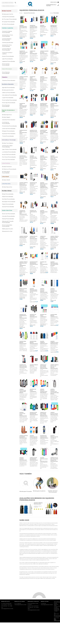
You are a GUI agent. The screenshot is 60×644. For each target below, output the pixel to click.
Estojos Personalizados (8, 56)
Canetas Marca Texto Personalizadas (7, 36)
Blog (55, 619)
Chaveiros (5, 77)
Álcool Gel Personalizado (9, 214)
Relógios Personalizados (8, 131)
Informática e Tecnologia (9, 140)
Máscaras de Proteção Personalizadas (8, 222)
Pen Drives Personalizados (9, 157)
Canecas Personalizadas (8, 17)
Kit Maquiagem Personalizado (6, 172)
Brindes (21, 13)
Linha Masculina (6, 184)
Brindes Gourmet (7, 11)
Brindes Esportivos (7, 115)
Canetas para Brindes (8, 43)
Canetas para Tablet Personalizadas (7, 146)
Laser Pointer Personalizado (9, 149)
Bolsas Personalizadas (8, 194)
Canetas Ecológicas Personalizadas (7, 32)
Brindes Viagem (6, 117)
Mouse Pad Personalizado (9, 155)
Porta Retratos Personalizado (6, 73)
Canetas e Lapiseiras (8, 28)
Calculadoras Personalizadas (9, 95)
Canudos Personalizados (8, 216)
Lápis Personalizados (7, 59)
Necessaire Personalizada (9, 202)
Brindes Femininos (7, 167)
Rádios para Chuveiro (8, 229)
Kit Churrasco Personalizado (9, 19)
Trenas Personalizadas (8, 136)
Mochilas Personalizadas (8, 199)
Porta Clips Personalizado (9, 103)
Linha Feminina (6, 163)
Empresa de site (57, 616)
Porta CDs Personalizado (8, 160)
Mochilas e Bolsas (7, 191)
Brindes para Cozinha (8, 14)
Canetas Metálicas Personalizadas (7, 39)
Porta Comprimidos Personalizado (7, 226)
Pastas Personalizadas (8, 204)
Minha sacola (55, 2)
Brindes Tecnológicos (8, 143)
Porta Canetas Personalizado (6, 65)
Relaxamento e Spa (7, 231)
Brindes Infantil (6, 180)
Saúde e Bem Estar (7, 210)
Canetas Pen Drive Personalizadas (7, 46)
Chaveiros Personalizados (9, 80)
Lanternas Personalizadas (9, 129)
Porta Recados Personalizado (6, 106)
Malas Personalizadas (8, 197)
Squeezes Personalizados (9, 134)
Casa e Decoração (7, 69)
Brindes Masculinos (7, 187)
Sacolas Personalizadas (8, 207)
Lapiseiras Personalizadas (8, 61)
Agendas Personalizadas (8, 88)
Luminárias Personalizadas (9, 152)
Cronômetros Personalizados (6, 123)
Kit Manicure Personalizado (9, 169)
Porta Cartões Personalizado (9, 100)
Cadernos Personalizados (9, 93)
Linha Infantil (5, 177)
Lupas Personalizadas (8, 98)
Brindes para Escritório (8, 90)
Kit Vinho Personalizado (8, 24)
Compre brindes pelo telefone (52, 5)
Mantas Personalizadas (8, 219)
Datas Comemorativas (57, 621)
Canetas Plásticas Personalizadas (6, 49)
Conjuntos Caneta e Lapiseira (7, 53)
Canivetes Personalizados (9, 120)
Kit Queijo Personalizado (8, 22)
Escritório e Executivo (8, 84)
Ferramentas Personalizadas (9, 126)
